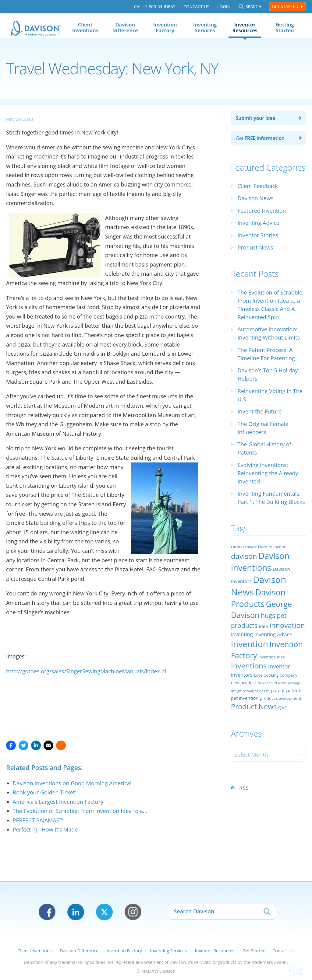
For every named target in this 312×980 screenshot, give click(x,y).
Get (260, 138)
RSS (244, 788)
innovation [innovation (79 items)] (287, 625)
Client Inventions (85, 28)
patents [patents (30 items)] (294, 690)
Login (224, 7)
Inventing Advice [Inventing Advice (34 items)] (273, 634)
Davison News (256, 198)
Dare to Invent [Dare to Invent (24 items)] (272, 547)
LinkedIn (76, 912)
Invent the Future (260, 411)
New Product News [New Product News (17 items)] (272, 683)
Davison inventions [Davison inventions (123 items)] (260, 561)
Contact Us (196, 7)
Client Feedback (258, 186)
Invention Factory (165, 28)
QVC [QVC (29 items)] (283, 707)
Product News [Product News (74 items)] (254, 706)
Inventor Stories (258, 235)
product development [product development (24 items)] (281, 698)
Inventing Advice (259, 223)
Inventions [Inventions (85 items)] (249, 666)
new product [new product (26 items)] (244, 683)
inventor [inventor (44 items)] (279, 666)
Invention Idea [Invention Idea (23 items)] (272, 657)
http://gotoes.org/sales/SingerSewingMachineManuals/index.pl (86, 671)
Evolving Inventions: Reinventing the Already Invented (268, 473)
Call (155, 7)
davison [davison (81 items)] (244, 556)
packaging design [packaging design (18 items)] (256, 691)
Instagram (133, 912)
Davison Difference (125, 28)
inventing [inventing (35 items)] (242, 634)
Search (253, 7)
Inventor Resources (245, 28)
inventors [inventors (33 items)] (242, 675)
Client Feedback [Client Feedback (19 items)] (244, 547)
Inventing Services (205, 28)
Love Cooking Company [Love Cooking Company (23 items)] (276, 675)
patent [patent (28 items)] (278, 690)
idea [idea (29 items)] (264, 626)
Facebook (47, 912)
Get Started (285, 6)
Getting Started (285, 28)
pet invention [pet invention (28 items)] (245, 698)
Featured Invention (262, 211)
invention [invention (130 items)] (250, 644)
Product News (255, 247)
